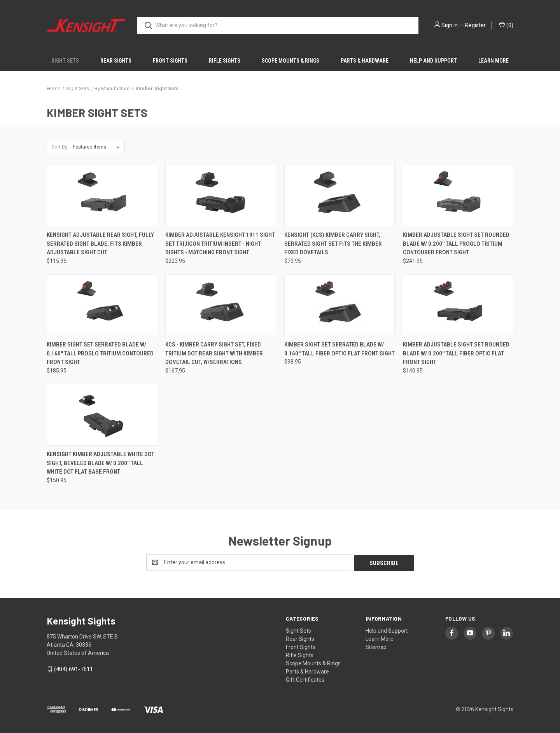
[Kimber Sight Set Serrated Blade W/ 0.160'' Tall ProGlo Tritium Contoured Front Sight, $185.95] (102, 305)
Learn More (493, 61)
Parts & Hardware (365, 61)
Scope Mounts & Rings (290, 61)
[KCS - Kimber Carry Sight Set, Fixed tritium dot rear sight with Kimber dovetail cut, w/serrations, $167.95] (220, 305)
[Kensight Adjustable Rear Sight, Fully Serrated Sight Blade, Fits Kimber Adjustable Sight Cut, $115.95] (102, 195)
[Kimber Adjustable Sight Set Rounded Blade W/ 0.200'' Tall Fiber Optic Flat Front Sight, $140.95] (458, 305)
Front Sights (170, 61)
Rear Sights (116, 61)
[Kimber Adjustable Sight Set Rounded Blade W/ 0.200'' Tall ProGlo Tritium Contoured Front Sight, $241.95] (458, 195)
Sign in (450, 25)
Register (475, 25)
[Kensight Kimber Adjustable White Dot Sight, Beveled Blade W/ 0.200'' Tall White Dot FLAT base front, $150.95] (102, 415)
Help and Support (433, 61)
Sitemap (376, 646)
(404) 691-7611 (73, 668)
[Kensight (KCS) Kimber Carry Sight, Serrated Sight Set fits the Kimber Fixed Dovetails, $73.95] (339, 195)
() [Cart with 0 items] (506, 25)
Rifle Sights (225, 61)
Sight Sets (65, 61)
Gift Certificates (305, 679)
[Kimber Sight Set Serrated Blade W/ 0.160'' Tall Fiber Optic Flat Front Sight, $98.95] (339, 305)
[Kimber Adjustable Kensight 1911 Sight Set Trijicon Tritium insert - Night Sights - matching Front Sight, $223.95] (220, 195)
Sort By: (60, 147)
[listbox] (98, 147)
